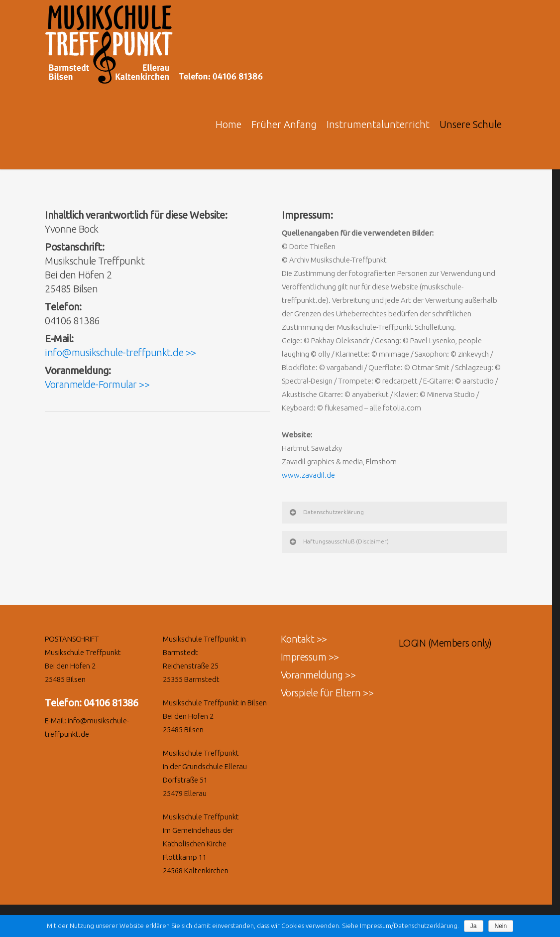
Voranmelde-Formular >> (97, 384)
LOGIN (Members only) (445, 643)
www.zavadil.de (308, 475)
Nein (501, 926)
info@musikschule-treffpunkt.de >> (120, 352)
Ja (474, 926)
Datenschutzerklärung (326, 512)
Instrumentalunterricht (378, 124)
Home (228, 124)
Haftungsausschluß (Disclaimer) (338, 541)
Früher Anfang (284, 124)
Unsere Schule (471, 124)
